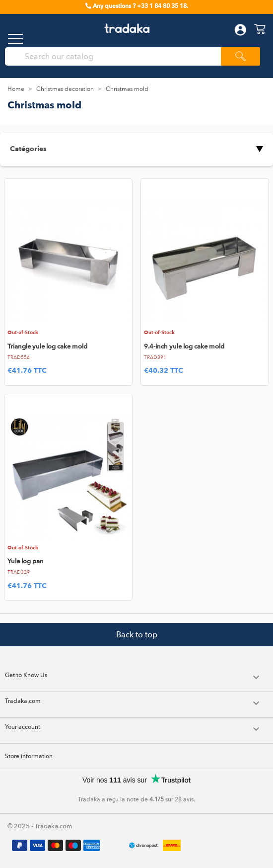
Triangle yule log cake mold (47, 346)
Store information (29, 756)
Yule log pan (26, 561)
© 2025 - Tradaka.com (40, 826)
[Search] (117, 57)
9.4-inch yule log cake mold (184, 346)
